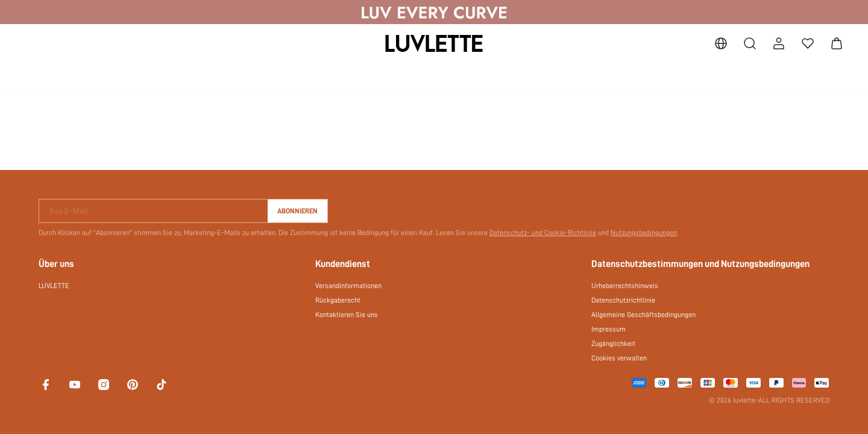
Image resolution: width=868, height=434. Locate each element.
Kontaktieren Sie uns (347, 315)
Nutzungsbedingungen (644, 233)
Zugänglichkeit (613, 344)
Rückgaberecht (338, 300)
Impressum (609, 329)
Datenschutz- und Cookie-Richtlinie (543, 233)
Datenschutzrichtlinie (623, 300)
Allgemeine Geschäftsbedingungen (643, 315)
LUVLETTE (54, 286)
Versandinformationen (348, 286)
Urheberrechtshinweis (625, 286)
